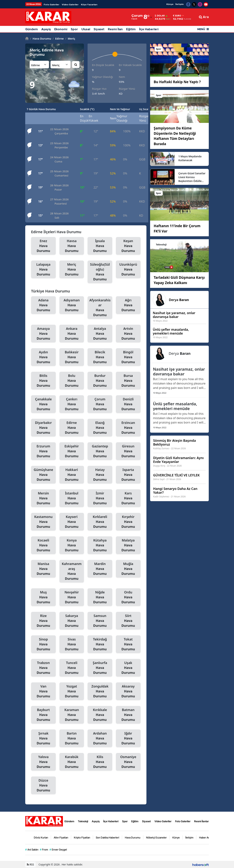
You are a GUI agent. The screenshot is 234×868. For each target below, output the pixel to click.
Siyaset (99, 29)
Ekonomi (61, 29)
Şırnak (43, 738)
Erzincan (128, 428)
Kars (128, 498)
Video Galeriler (70, 5)
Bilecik (100, 357)
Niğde (100, 597)
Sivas (72, 644)
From (44, 850)
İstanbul (72, 498)
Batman (128, 715)
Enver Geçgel (58, 850)
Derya (179, 300)
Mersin (43, 498)
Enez (43, 246)
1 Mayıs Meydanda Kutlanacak (190, 158)
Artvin (128, 334)
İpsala (100, 246)
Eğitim (131, 29)
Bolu (72, 381)
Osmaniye (128, 762)
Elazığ (100, 428)
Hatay (100, 475)
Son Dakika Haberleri (107, 837)
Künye (170, 4)
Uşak (128, 668)
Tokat (128, 644)
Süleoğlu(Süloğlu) (100, 272)
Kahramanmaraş (72, 571)
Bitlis (43, 381)
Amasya (43, 334)
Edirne (58, 38)
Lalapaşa (43, 269)
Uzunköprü (128, 269)
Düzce (43, 785)
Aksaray (128, 691)
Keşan (128, 246)
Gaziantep (100, 451)
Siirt (128, 621)
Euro (177, 16)
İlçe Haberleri (149, 29)
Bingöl (128, 357)
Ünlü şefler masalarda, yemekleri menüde (175, 406)
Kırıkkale (100, 715)
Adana (43, 305)
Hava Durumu (41, 38)
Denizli (128, 404)
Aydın (43, 357)
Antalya (100, 334)
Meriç (70, 38)
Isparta (128, 475)
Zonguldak (100, 691)
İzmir (100, 498)
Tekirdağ (100, 644)
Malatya (128, 545)
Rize (43, 621)
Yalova (43, 762)
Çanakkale (43, 404)
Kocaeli (43, 545)
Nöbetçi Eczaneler (156, 837)
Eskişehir (72, 451)
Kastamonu (43, 522)
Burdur (100, 381)
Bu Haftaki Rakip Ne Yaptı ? (177, 82)
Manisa (43, 569)
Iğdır (128, 738)
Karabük (72, 762)
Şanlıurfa (100, 668)
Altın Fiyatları (61, 837)
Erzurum (43, 451)
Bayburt (43, 715)
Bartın (72, 738)
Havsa (72, 246)
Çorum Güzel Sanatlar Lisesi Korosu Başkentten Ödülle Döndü (192, 177)
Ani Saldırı (32, 850)
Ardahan (100, 738)
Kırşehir (128, 522)
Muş (43, 597)
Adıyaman (72, 305)
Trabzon (43, 668)
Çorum (100, 404)
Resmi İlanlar (201, 821)
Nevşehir (72, 597)
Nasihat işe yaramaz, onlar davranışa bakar (179, 371)
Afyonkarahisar (100, 308)
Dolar (160, 16)
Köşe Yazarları (89, 5)
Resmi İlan (115, 29)
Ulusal (86, 29)
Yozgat (72, 691)
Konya (72, 545)
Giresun (128, 451)
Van (43, 691)
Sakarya (72, 621)
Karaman (72, 715)
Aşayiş (46, 29)
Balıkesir (72, 357)
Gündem (32, 29)
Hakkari (72, 475)
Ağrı (128, 305)
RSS (30, 864)
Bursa (128, 381)
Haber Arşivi (206, 837)
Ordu (128, 597)
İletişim (179, 4)
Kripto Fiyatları (82, 837)
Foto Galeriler (51, 5)
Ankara (72, 334)
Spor (74, 29)
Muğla (128, 569)
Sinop (43, 644)
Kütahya (100, 545)
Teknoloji (83, 821)
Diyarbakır (43, 428)
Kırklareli (100, 522)
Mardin (100, 569)
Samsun (100, 621)
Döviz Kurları (41, 837)
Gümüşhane (43, 475)
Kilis (100, 762)
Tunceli (72, 668)
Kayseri (72, 522)
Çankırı (72, 404)
